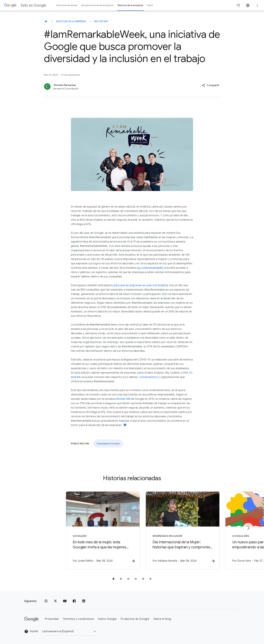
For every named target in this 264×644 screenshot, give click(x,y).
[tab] (113, 579)
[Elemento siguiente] (248, 528)
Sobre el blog (162, 619)
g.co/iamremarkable (150, 268)
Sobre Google (107, 619)
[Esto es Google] (46, 21)
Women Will (123, 399)
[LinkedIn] (84, 601)
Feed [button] (150, 5)
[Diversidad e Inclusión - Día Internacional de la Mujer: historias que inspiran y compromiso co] (176, 531)
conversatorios (148, 377)
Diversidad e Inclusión (108, 444)
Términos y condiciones (78, 619)
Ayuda (31, 632)
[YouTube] (65, 601)
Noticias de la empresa (71, 21)
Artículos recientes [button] (67, 5)
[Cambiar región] (69, 631)
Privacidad (52, 619)
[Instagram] (46, 601)
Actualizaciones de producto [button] (97, 5)
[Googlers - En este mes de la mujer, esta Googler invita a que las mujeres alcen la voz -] (88, 531)
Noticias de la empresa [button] (130, 5)
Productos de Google (135, 619)
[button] (211, 85)
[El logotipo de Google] (31, 619)
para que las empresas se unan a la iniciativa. (141, 285)
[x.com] (55, 601)
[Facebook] (74, 601)
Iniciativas (101, 21)
